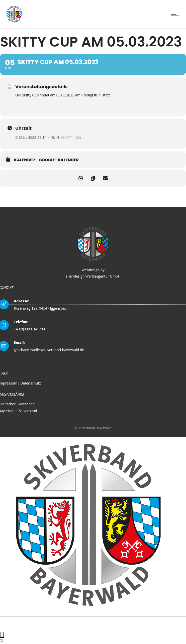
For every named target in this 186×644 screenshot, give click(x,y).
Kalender (25, 160)
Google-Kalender (59, 160)
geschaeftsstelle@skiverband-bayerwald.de (49, 350)
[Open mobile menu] (176, 14)
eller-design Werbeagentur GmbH (93, 276)
